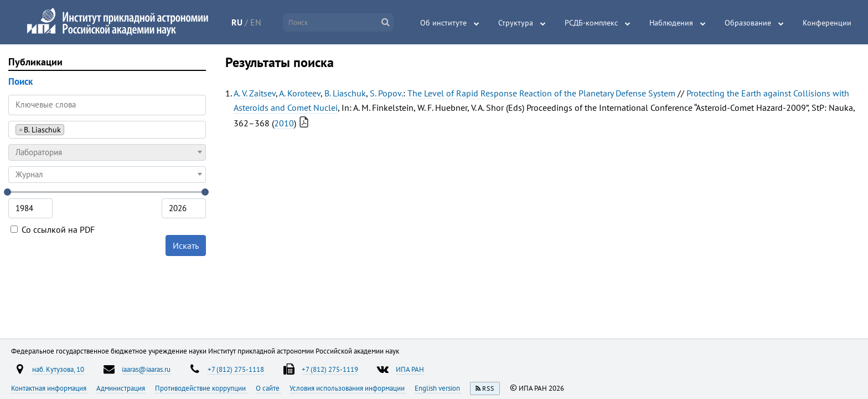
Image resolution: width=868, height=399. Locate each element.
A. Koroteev (300, 93)
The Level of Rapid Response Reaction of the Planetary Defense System (541, 93)
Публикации (35, 62)
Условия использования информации (348, 388)
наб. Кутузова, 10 (58, 369)
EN (256, 22)
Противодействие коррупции (201, 388)
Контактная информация (50, 388)
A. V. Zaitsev (255, 93)
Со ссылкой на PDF (53, 229)
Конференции (827, 23)
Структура (516, 23)
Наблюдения (671, 23)
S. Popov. (386, 93)
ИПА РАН (410, 369)
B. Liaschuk (345, 93)
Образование (748, 23)
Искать (186, 245)
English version (438, 388)
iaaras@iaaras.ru (146, 369)
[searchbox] (70, 129)
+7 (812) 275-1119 (330, 369)
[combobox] (107, 130)
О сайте (268, 388)
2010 (284, 123)
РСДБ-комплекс (591, 23)
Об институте (443, 23)
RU (237, 22)
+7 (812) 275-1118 (236, 369)
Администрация (122, 388)
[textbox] (107, 152)
